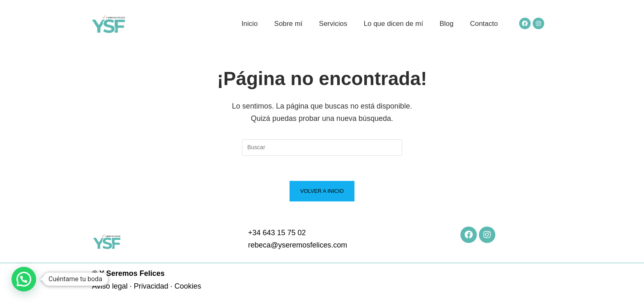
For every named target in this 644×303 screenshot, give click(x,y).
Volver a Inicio (322, 191)
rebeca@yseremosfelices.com (298, 245)
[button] (24, 279)
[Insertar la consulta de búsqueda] (322, 148)
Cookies (188, 286)
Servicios (333, 24)
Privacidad (151, 286)
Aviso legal (110, 286)
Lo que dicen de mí (394, 24)
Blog (446, 24)
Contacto (484, 24)
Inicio (250, 24)
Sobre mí (289, 24)
